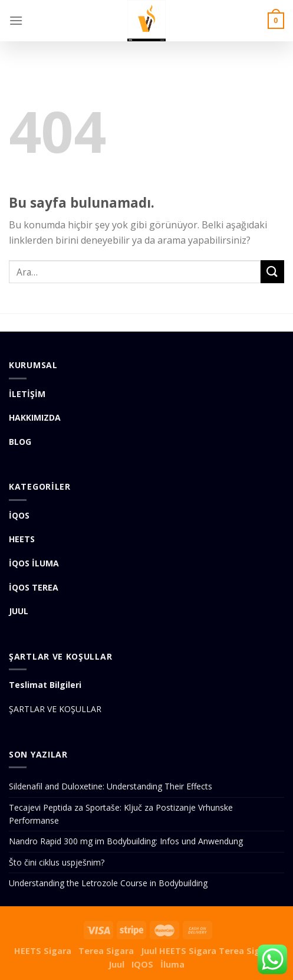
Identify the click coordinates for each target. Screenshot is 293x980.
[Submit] (272, 272)
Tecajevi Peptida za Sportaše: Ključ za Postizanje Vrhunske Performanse (121, 814)
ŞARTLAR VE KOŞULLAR (55, 709)
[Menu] (16, 20)
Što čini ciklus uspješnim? (57, 862)
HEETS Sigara (43, 951)
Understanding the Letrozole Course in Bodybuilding (108, 883)
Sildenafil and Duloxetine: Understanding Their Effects (111, 786)
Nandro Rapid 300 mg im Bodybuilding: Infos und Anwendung (126, 841)
